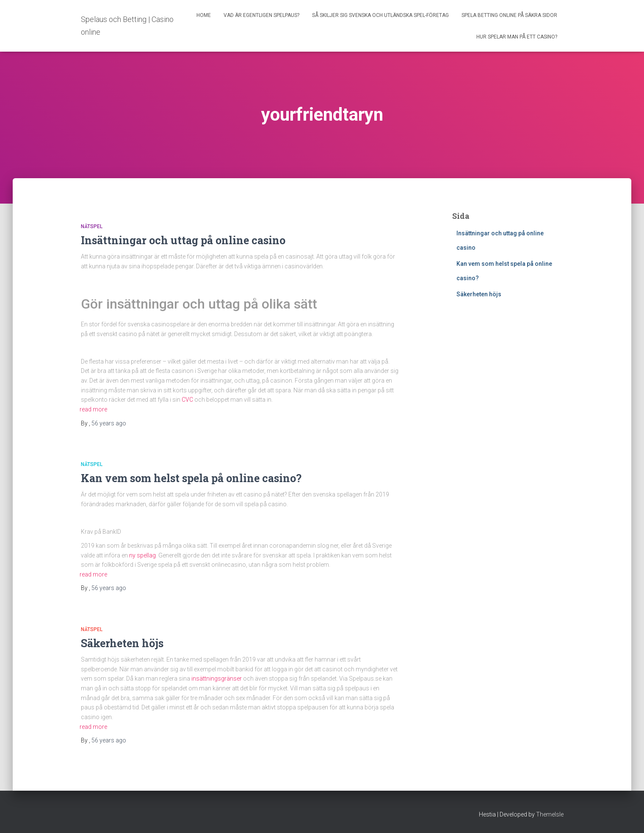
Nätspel (92, 226)
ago (109, 423)
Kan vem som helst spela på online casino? (192, 478)
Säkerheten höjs (122, 643)
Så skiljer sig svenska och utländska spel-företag (380, 15)
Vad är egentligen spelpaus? (261, 15)
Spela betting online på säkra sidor (509, 15)
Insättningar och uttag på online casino (184, 240)
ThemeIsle (550, 814)
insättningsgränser (217, 679)
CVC (187, 400)
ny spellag (142, 555)
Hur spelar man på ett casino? (517, 37)
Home (204, 15)
